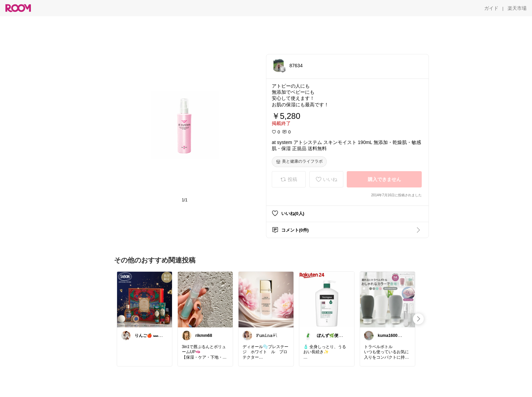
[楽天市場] (517, 8)
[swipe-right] (418, 319)
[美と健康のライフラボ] (299, 162)
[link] (145, 299)
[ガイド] (491, 8)
